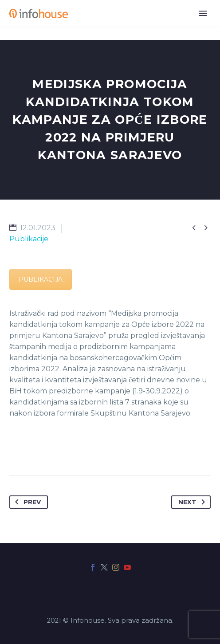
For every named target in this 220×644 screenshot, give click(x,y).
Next (193, 502)
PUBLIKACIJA (41, 279)
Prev (26, 502)
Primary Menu (203, 13)
